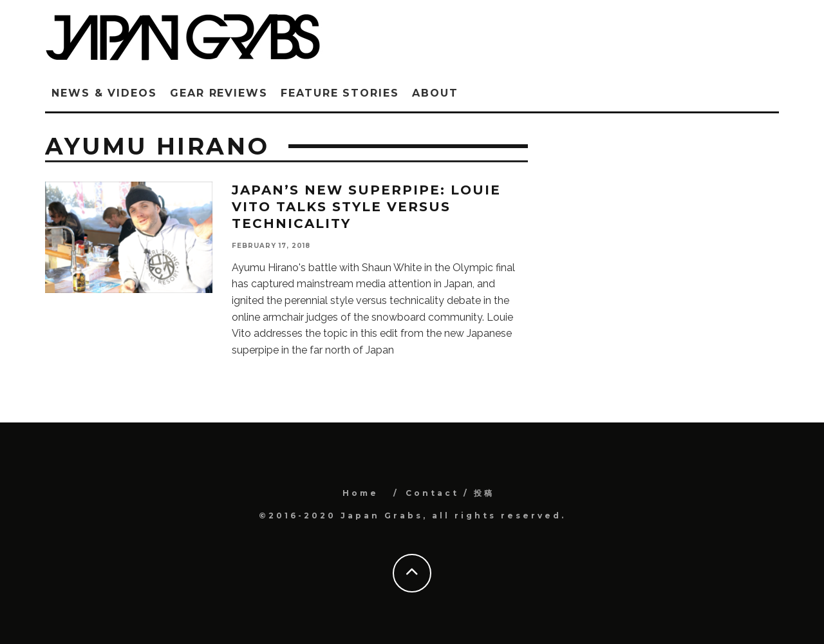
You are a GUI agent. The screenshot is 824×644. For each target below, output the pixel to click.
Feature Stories (340, 93)
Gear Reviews (219, 93)
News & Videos (104, 93)
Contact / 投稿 (450, 493)
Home (360, 493)
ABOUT (435, 93)
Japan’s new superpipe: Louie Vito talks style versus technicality (366, 207)
